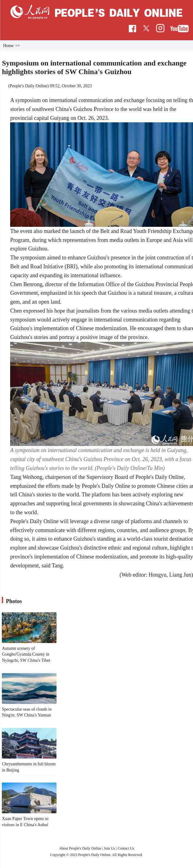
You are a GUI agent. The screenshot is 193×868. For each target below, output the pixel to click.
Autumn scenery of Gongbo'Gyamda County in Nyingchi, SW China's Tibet (26, 654)
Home (8, 46)
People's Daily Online (29, 86)
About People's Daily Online (80, 848)
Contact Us (126, 848)
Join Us (110, 848)
